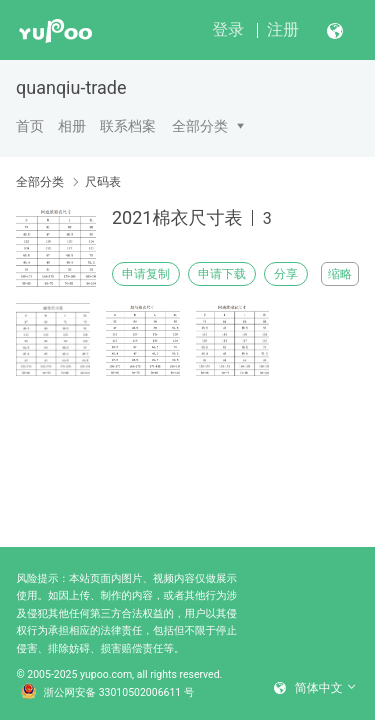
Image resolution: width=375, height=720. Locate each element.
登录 (228, 29)
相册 (72, 126)
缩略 (340, 274)
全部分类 (200, 126)
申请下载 (222, 274)
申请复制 (146, 274)
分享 (286, 274)
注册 (283, 29)
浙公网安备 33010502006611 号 (108, 693)
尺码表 (103, 182)
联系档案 (128, 126)
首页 (30, 126)
